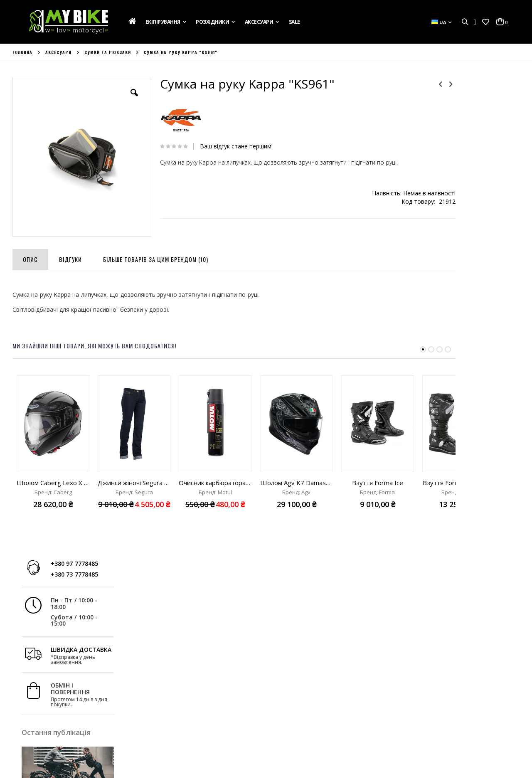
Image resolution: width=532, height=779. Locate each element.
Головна (22, 52)
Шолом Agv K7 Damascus (297, 468)
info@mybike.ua (424, 711)
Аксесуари (58, 52)
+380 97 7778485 (480, 90)
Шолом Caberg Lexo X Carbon (53, 468)
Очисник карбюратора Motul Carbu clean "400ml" (215, 468)
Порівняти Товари (167, 708)
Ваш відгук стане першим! (224, 146)
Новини (23, 708)
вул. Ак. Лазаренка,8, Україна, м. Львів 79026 (331, 691)
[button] (486, 22)
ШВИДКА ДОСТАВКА (487, 176)
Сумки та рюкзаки (108, 52)
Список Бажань (163, 697)
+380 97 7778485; (301, 711)
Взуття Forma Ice (378, 468)
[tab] (30, 243)
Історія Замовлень (167, 685)
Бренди (22, 719)
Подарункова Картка (41, 674)
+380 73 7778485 (480, 101)
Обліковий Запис (165, 674)
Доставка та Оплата (39, 685)
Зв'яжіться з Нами (36, 697)
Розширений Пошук (169, 719)
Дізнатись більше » (494, 347)
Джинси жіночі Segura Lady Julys (134, 468)
